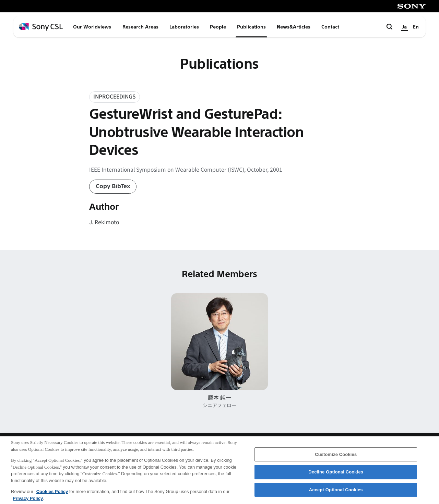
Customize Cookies (336, 457)
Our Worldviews (92, 27)
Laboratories (184, 27)
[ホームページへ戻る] (41, 27)
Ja (405, 27)
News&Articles (294, 27)
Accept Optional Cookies (336, 493)
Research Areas (140, 27)
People (218, 27)
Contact (330, 27)
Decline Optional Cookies (336, 475)
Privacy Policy (28, 501)
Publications (251, 27)
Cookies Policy (52, 495)
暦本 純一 (219, 397)
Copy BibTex (113, 186)
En (416, 27)
